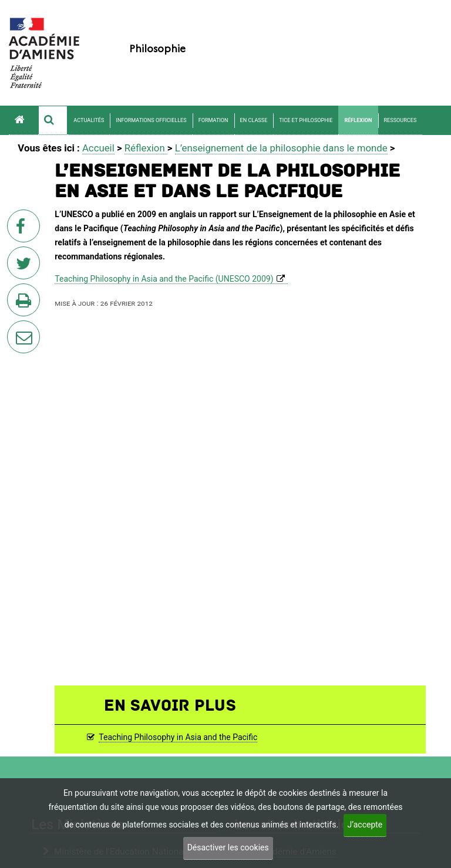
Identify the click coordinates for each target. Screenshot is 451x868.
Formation (213, 120)
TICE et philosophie (306, 120)
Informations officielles (151, 120)
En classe (254, 120)
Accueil (98, 148)
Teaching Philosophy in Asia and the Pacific (178, 737)
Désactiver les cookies (228, 847)
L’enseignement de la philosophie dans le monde (281, 148)
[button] (53, 120)
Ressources (400, 120)
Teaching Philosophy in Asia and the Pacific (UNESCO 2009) (164, 279)
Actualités (89, 120)
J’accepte (365, 825)
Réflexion (358, 120)
